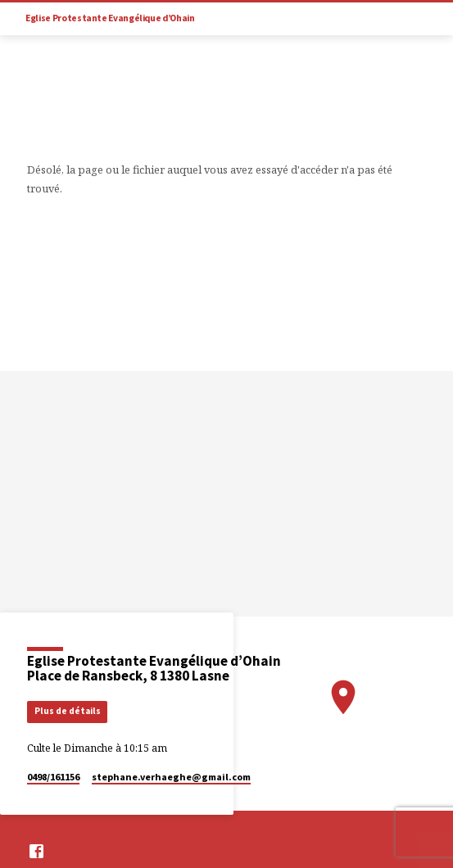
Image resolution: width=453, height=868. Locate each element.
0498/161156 (53, 777)
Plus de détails (68, 711)
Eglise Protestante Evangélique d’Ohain (110, 18)
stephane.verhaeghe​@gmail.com (171, 777)
